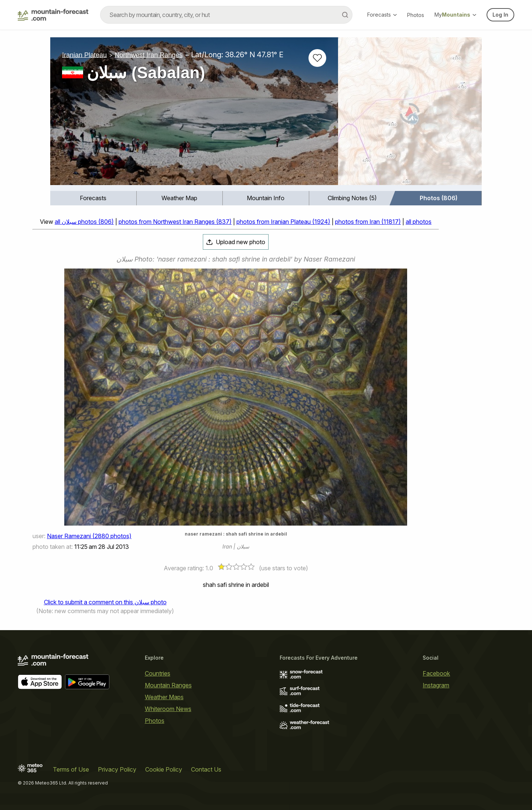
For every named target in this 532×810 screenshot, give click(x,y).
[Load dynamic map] (410, 114)
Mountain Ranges (168, 685)
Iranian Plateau (84, 55)
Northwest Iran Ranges (149, 55)
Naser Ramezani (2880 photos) (89, 536)
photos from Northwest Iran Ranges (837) (175, 222)
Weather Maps (164, 697)
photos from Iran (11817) (368, 222)
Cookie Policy (164, 769)
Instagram (436, 685)
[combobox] (226, 15)
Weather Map (179, 198)
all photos (419, 222)
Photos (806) (439, 198)
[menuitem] (93, 198)
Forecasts (382, 15)
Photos (416, 15)
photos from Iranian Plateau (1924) (283, 222)
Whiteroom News (168, 709)
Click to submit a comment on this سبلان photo (105, 602)
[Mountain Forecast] (53, 15)
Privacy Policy (117, 769)
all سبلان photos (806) (84, 222)
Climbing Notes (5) (352, 198)
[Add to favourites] (317, 58)
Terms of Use (71, 769)
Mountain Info (266, 198)
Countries (158, 673)
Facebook (436, 673)
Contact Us (206, 769)
